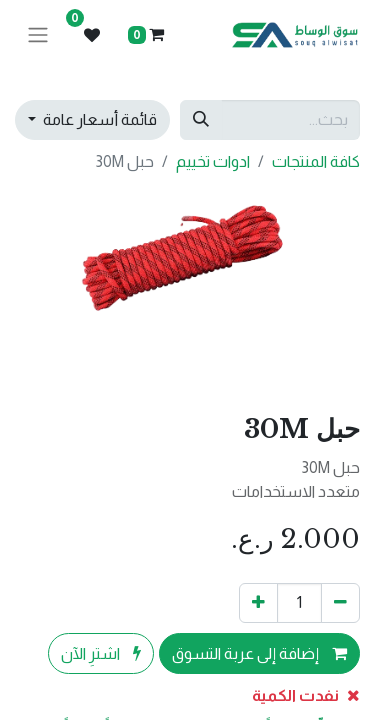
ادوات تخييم (213, 161)
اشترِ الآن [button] (101, 653)
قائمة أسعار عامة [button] (98, 119)
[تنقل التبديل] (38, 35)
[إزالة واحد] (340, 603)
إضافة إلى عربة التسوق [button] (259, 653)
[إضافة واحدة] (258, 603)
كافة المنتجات (316, 161)
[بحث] (201, 120)
